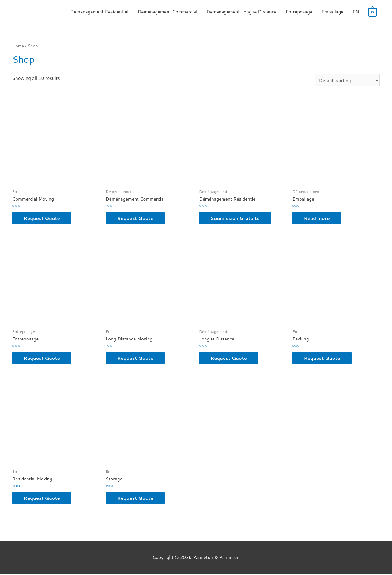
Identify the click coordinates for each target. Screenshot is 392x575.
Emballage (332, 12)
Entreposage (299, 12)
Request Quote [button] (43, 218)
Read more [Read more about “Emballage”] (318, 218)
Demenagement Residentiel (99, 12)
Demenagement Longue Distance (241, 12)
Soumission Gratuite (236, 218)
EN (356, 12)
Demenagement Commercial (167, 12)
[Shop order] (347, 80)
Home (18, 46)
